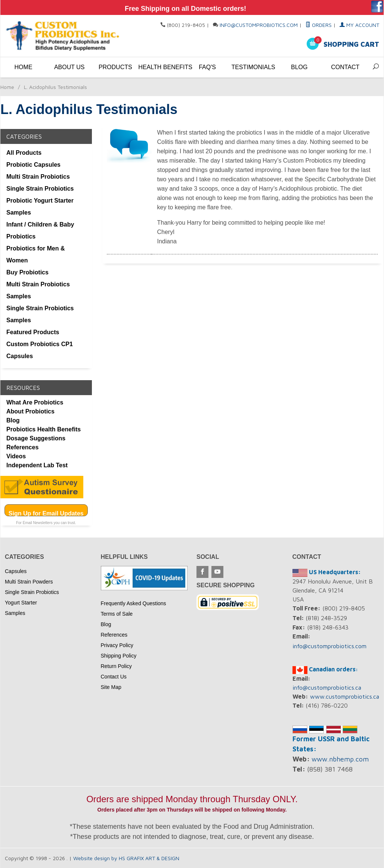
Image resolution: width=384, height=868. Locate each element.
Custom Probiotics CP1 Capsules (40, 350)
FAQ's (207, 67)
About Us (69, 67)
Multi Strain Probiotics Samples (38, 290)
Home (24, 67)
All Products (24, 153)
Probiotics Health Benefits (44, 429)
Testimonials (253, 67)
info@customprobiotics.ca (327, 687)
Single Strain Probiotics (40, 189)
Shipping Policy (119, 656)
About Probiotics (30, 411)
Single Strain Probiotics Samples (40, 314)
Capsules (16, 571)
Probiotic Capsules (33, 165)
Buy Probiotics (27, 272)
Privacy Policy (117, 645)
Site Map (111, 687)
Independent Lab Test (37, 465)
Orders (319, 25)
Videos (16, 456)
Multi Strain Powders (29, 582)
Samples (19, 213)
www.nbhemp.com (340, 759)
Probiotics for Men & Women (35, 254)
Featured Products (33, 332)
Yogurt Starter (21, 603)
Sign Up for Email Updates (46, 513)
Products (115, 67)
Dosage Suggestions (36, 438)
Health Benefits (161, 67)
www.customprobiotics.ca (345, 696)
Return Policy (116, 666)
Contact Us (114, 677)
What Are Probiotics (35, 402)
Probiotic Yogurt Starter (40, 201)
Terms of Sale (117, 614)
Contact (345, 67)
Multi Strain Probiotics (38, 177)
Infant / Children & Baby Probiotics (40, 230)
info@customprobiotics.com (259, 25)
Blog (299, 67)
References (22, 447)
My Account (359, 25)
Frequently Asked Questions (134, 603)
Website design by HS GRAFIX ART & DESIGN (126, 858)
